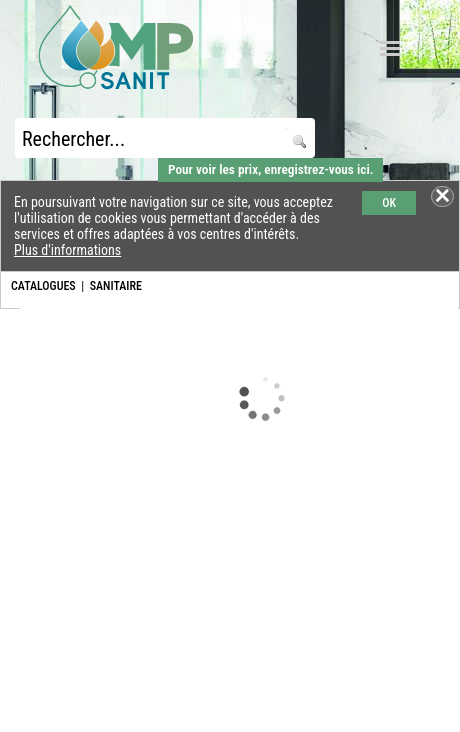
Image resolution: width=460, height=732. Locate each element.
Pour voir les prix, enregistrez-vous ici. (270, 169)
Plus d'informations (67, 250)
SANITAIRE (116, 286)
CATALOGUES (43, 286)
